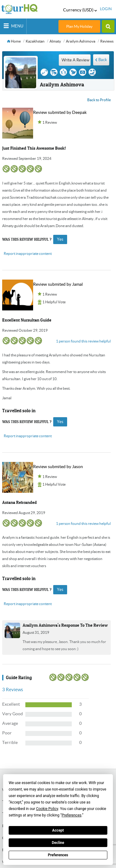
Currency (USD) (80, 10)
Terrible (10, 742)
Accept (58, 830)
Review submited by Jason (58, 467)
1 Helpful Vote (54, 302)
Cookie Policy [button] (47, 809)
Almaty (55, 41)
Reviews (107, 41)
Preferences (58, 855)
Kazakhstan (35, 41)
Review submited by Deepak (60, 112)
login (106, 9)
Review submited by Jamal (58, 284)
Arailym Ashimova (81, 41)
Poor (7, 733)
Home (14, 41)
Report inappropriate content (28, 253)
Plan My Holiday (79, 26)
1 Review (50, 122)
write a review (75, 60)
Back (103, 60)
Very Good (13, 714)
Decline (58, 843)
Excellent (11, 704)
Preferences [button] (71, 815)
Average (10, 723)
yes (60, 239)
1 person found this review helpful (83, 341)
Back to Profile (99, 100)
